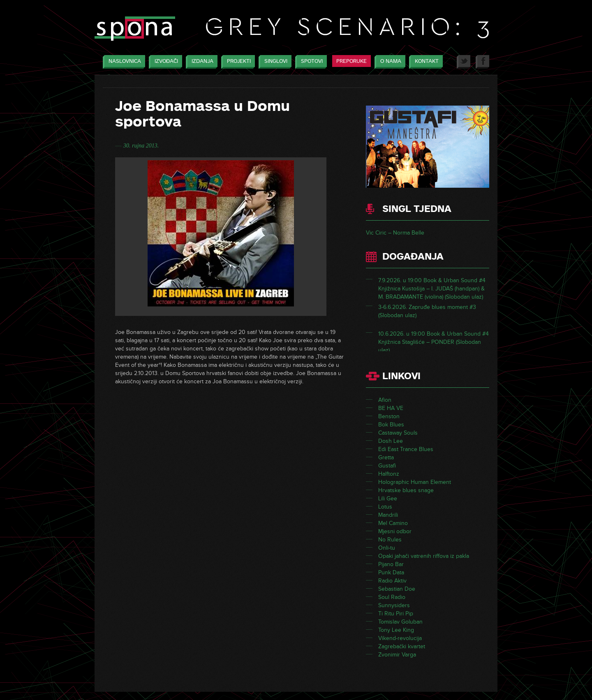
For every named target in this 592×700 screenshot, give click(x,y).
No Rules (390, 540)
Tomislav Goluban (400, 622)
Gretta (386, 457)
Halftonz (389, 474)
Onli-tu (387, 548)
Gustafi (387, 466)
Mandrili (388, 515)
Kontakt (425, 62)
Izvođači (164, 62)
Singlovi (274, 62)
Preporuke (351, 61)
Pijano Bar (391, 564)
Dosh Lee (391, 441)
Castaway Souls (398, 433)
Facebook (482, 62)
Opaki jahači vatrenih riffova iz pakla (424, 556)
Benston (389, 416)
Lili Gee (388, 499)
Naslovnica (123, 62)
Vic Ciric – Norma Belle (395, 233)
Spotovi (310, 62)
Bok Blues (391, 425)
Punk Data (391, 572)
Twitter (464, 62)
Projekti (237, 62)
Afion (385, 400)
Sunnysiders (394, 605)
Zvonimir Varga (397, 655)
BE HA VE (391, 408)
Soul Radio (392, 597)
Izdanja (200, 62)
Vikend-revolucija (400, 638)
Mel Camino (393, 523)
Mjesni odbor (395, 531)
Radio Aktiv (392, 581)
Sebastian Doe (397, 589)
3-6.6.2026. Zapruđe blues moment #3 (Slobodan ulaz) (427, 315)
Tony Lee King (396, 630)
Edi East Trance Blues (406, 449)
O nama (389, 62)
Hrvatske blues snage (406, 490)
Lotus (385, 507)
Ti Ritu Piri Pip (396, 614)
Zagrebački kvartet (402, 646)
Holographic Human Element (415, 482)
